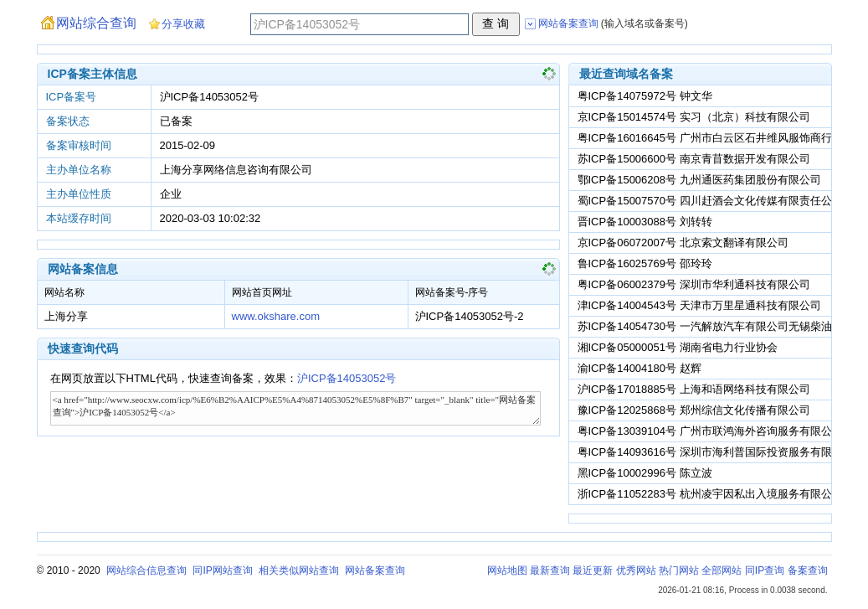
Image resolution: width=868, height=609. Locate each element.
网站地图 (507, 570)
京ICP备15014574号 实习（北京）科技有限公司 (694, 117)
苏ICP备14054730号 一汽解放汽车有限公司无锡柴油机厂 (716, 326)
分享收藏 (183, 24)
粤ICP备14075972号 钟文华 (645, 96)
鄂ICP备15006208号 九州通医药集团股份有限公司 (699, 180)
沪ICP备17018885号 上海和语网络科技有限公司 (694, 389)
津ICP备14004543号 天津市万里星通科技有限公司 (699, 305)
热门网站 (679, 570)
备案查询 (808, 570)
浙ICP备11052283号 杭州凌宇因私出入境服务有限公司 (710, 494)
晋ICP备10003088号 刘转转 (645, 222)
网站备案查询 (375, 570)
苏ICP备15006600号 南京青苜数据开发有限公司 (694, 159)
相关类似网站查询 (299, 570)
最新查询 (550, 570)
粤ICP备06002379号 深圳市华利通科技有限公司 (694, 284)
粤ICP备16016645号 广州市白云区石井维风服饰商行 (705, 138)
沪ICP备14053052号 (347, 378)
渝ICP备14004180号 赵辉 (639, 368)
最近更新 (593, 570)
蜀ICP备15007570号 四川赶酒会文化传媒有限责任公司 (710, 201)
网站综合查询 (96, 23)
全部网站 (722, 570)
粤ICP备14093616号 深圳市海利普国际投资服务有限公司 (716, 452)
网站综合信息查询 (146, 570)
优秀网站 (636, 570)
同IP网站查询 (222, 570)
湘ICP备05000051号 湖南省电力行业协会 (678, 347)
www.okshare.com (276, 316)
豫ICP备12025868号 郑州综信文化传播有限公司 (694, 410)
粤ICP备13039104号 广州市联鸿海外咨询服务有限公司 (710, 431)
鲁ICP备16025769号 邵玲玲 (645, 263)
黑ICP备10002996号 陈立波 (645, 473)
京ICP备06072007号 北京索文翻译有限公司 (683, 243)
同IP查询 (765, 570)
